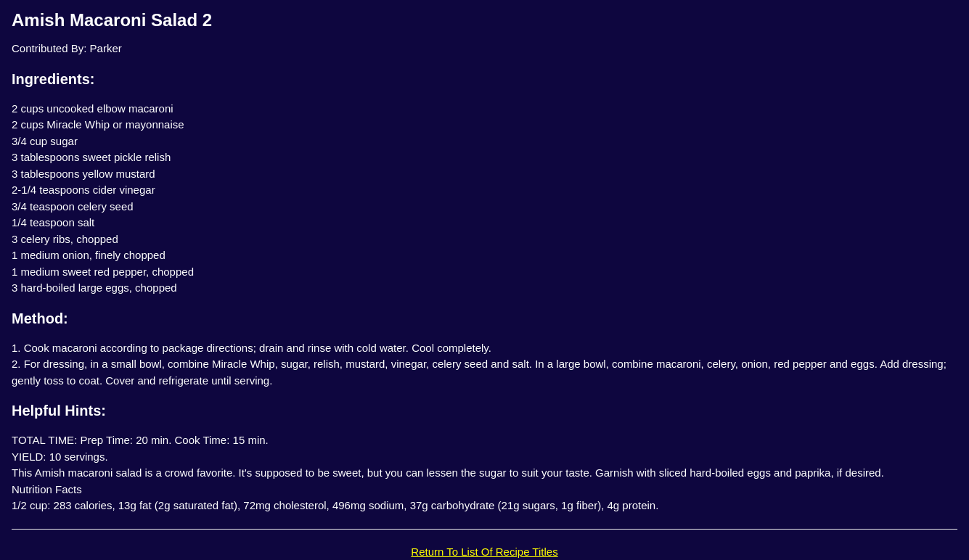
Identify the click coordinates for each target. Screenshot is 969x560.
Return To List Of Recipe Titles (484, 552)
